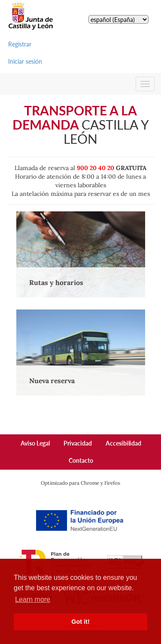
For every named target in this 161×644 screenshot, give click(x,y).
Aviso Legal (35, 443)
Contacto (81, 460)
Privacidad (78, 443)
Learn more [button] (33, 599)
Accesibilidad (123, 443)
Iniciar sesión (25, 61)
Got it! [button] (80, 622)
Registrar (20, 44)
